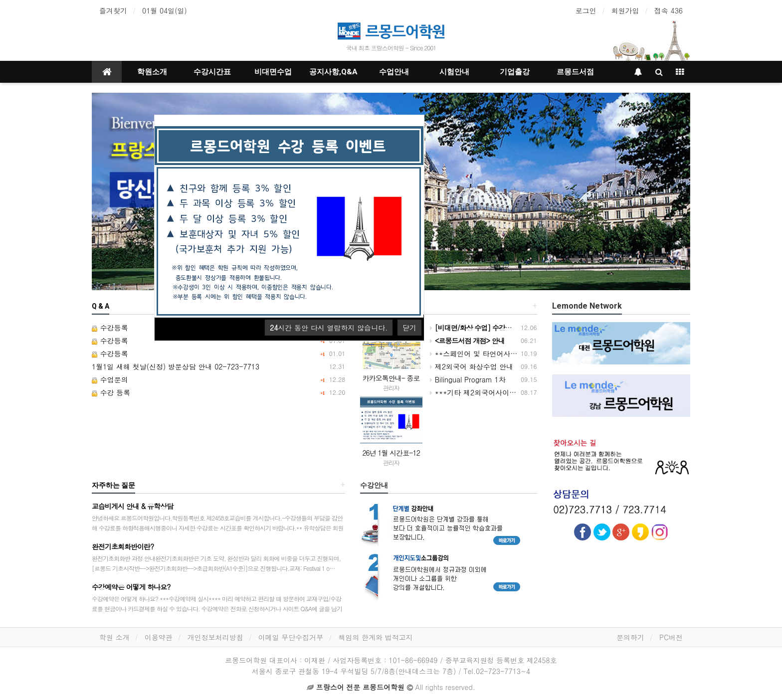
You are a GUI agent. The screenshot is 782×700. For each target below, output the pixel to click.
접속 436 (669, 10)
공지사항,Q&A (333, 72)
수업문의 (110, 379)
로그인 (586, 10)
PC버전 (671, 637)
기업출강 (515, 72)
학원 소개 (114, 637)
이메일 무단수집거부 (291, 637)
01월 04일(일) (165, 10)
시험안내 (454, 72)
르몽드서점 (575, 72)
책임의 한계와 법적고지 (375, 637)
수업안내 (394, 72)
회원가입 (625, 10)
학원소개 (152, 72)
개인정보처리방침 (215, 637)
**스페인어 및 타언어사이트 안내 (485, 353)
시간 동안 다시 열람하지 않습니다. (329, 328)
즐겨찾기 (113, 10)
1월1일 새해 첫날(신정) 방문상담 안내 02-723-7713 (176, 366)
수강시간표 (212, 72)
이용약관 (159, 637)
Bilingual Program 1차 (468, 379)
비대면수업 (273, 72)
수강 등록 (111, 392)
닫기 (409, 328)
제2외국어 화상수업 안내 (472, 366)
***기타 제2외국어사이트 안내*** (487, 392)
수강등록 (110, 328)
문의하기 (630, 637)
